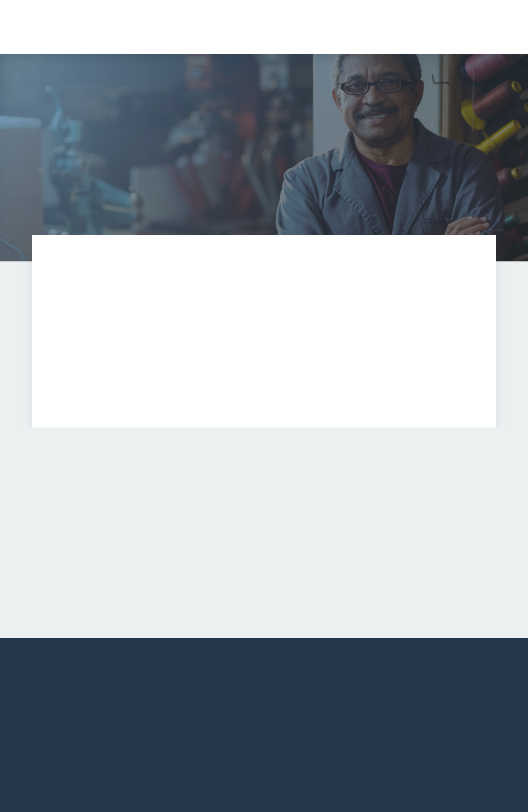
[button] (379, 27)
